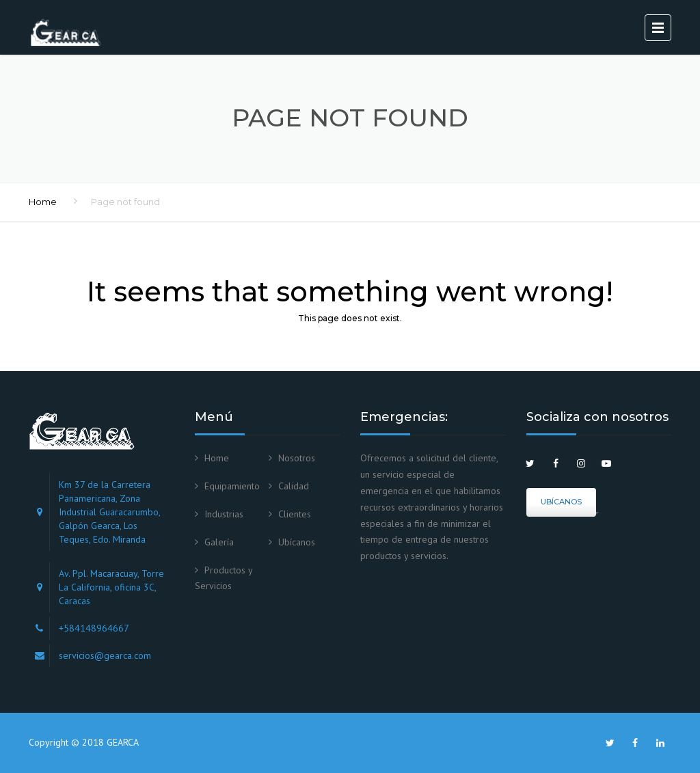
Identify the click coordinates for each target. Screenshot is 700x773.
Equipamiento (232, 486)
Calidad (294, 486)
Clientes (295, 514)
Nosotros (297, 458)
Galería (219, 542)
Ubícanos (297, 542)
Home (43, 202)
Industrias (224, 514)
